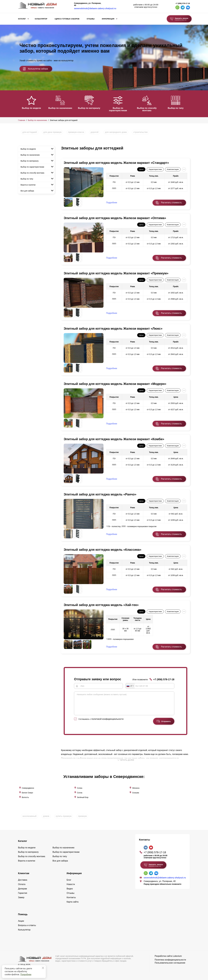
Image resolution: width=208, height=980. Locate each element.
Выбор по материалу (91, 108)
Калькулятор (41, 19)
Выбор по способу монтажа (150, 109)
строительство (140, 132)
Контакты (71, 897)
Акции (21, 920)
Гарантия (23, 892)
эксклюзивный (29, 815)
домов (46, 815)
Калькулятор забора (35, 69)
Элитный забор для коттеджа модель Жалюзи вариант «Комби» (114, 439)
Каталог (22, 19)
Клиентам (24, 873)
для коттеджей (30, 132)
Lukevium (177, 955)
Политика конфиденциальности (170, 959)
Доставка (23, 879)
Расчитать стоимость (171, 203)
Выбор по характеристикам (120, 109)
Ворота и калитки (28, 185)
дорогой (95, 132)
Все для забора (27, 191)
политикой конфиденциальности (107, 723)
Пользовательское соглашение (170, 962)
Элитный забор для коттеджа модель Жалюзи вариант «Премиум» (116, 273)
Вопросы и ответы (27, 925)
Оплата (22, 883)
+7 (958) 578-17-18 (183, 3)
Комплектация (173, 169)
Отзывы (91, 19)
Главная (22, 120)
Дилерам (22, 888)
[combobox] (130, 686)
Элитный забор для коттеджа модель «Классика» (103, 550)
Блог (69, 879)
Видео (70, 888)
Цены (141, 169)
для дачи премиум (52, 132)
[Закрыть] (43, 968)
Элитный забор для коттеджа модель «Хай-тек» (101, 605)
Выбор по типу (180, 108)
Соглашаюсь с (101, 723)
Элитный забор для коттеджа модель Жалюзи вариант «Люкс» (113, 329)
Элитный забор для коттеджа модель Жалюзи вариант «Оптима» (115, 218)
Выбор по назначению (61, 108)
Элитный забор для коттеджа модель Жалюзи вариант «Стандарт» (116, 163)
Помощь (23, 914)
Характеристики (155, 169)
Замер (21, 897)
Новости (71, 883)
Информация (108, 19)
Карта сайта (72, 901)
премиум (82, 815)
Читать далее (126, 764)
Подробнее (26, 974)
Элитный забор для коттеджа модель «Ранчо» (100, 494)
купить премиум (64, 815)
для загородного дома (116, 132)
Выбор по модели (31, 108)
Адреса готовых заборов (67, 19)
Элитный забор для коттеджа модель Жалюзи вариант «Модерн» (115, 384)
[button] (20, 104)
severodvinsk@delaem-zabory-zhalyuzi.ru (95, 8)
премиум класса (76, 132)
